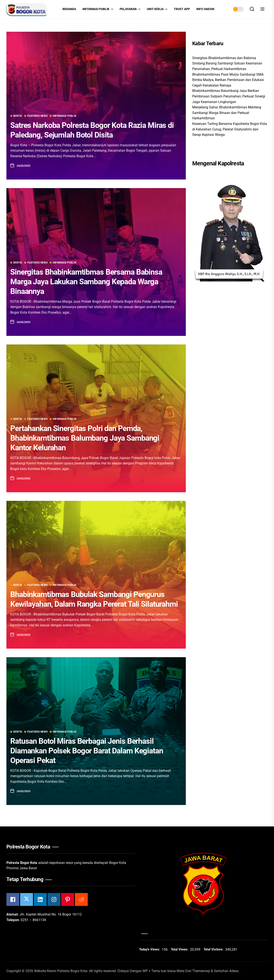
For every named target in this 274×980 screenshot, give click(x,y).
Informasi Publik (98, 9)
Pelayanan (130, 9)
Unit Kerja (157, 9)
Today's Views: (150, 949)
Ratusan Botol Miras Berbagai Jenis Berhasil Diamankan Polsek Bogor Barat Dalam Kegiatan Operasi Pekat (87, 751)
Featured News (36, 116)
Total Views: (180, 949)
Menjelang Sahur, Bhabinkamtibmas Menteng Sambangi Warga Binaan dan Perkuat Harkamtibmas (227, 113)
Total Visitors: (214, 949)
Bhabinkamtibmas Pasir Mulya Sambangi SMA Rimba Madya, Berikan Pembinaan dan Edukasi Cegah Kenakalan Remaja (228, 80)
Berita (16, 116)
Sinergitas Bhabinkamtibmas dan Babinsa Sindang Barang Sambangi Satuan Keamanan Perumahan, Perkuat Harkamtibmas (227, 63)
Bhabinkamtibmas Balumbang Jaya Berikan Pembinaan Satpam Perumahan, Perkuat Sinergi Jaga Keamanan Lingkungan (229, 96)
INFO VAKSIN (205, 9)
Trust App (182, 9)
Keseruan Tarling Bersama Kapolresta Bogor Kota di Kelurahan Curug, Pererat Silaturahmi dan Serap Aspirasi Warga (230, 129)
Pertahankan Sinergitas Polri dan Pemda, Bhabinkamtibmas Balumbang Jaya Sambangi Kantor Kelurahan (85, 438)
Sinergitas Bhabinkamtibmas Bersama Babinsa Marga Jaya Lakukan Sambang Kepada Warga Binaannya (86, 282)
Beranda (69, 9)
